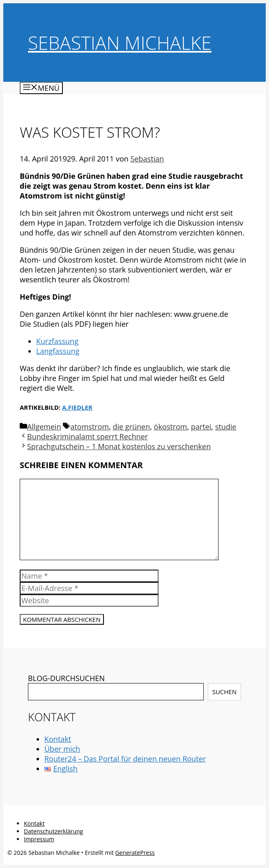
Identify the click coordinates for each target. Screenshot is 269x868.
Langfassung (58, 351)
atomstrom (90, 427)
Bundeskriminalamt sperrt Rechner (87, 436)
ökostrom (171, 427)
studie (226, 427)
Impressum (39, 839)
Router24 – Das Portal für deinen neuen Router (125, 759)
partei (201, 427)
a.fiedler (77, 407)
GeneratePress (135, 853)
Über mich (62, 749)
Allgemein (44, 427)
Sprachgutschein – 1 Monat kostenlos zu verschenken (119, 446)
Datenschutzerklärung (53, 831)
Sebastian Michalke (120, 43)
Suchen (224, 692)
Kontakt (58, 739)
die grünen (132, 427)
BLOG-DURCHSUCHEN (66, 678)
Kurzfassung (57, 341)
